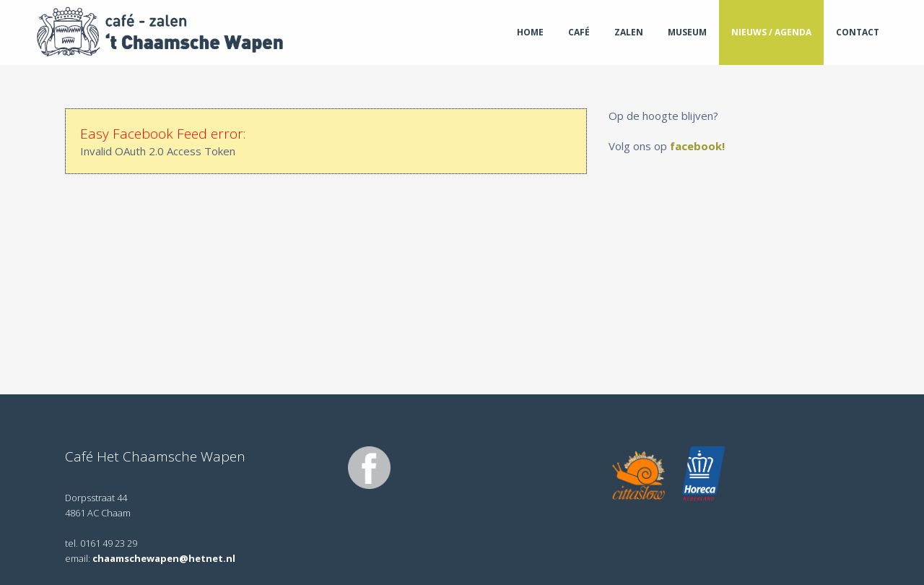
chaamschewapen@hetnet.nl (164, 558)
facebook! (699, 146)
